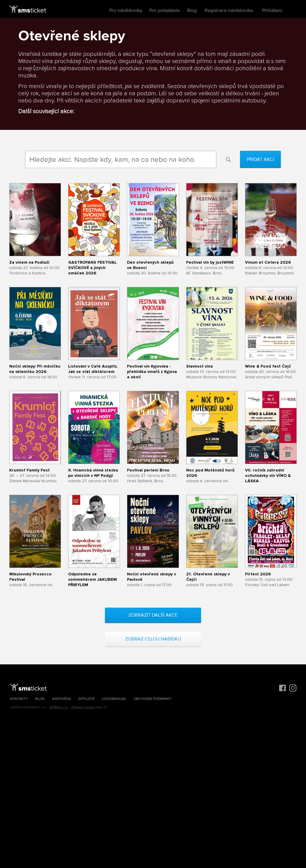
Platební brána (83, 707)
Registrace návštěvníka (229, 10)
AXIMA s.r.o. (59, 707)
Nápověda (62, 699)
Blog (192, 10)
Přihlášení (272, 10)
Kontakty (19, 699)
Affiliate (87, 699)
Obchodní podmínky (153, 699)
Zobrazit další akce (153, 615)
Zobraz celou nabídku (153, 639)
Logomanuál (114, 699)
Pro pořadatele (165, 10)
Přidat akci (260, 159)
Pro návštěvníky (126, 10)
